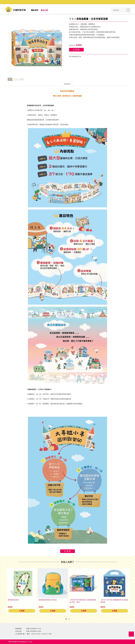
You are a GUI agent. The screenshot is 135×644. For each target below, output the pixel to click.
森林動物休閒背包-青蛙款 (48, 600)
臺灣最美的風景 (13, 600)
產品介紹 (44, 10)
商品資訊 (67, 84)
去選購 (76, 50)
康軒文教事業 (13, 642)
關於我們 (35, 10)
